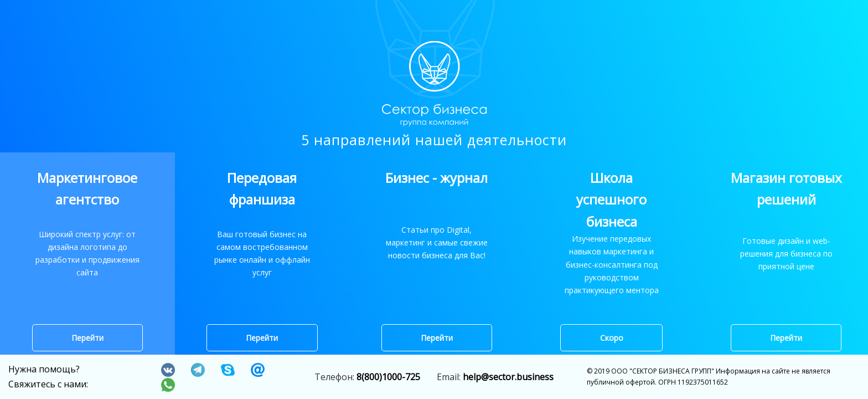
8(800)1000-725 (388, 377)
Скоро (612, 338)
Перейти (87, 338)
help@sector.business (508, 377)
